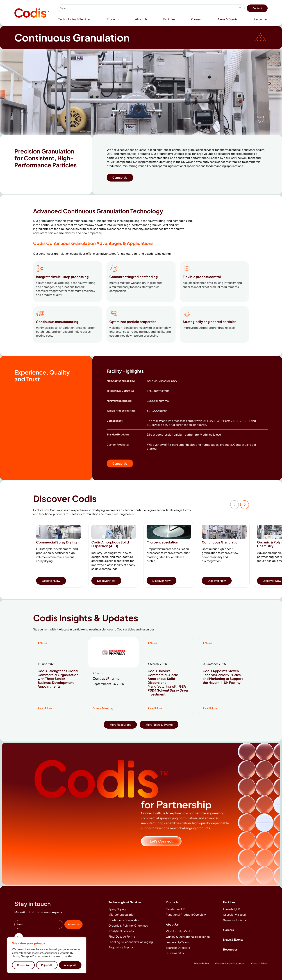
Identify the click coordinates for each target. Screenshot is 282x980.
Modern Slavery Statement (230, 963)
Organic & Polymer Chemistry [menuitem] (128, 926)
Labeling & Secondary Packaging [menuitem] (131, 942)
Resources (230, 949)
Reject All (47, 965)
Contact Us (120, 178)
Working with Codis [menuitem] (179, 931)
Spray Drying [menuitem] (117, 909)
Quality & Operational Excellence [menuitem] (188, 937)
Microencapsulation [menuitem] (122, 915)
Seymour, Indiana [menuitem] (235, 920)
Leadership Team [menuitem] (177, 942)
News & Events (233, 940)
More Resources (120, 725)
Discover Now (51, 581)
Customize (23, 965)
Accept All (70, 965)
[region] (47, 955)
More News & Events (159, 725)
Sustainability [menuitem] (175, 953)
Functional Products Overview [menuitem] (186, 915)
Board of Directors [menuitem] (178, 948)
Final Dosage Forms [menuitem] (122, 937)
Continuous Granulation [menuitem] (124, 920)
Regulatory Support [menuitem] (121, 947)
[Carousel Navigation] (240, 505)
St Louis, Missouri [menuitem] (235, 915)
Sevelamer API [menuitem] (176, 909)
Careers (228, 930)
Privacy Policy (201, 963)
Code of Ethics (259, 963)
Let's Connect (161, 841)
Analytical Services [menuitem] (121, 931)
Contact (257, 8)
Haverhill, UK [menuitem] (232, 909)
